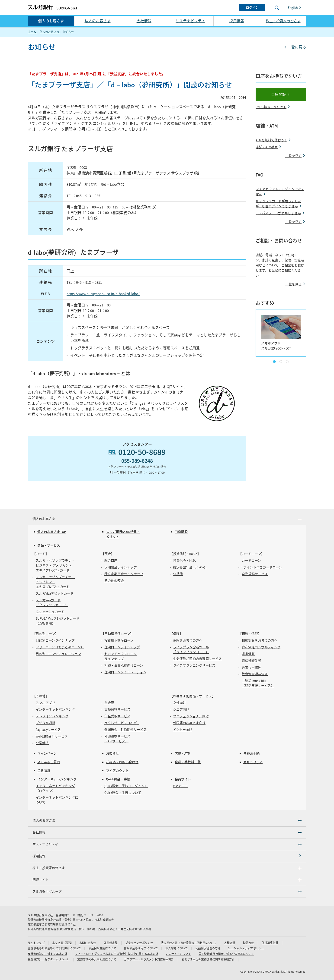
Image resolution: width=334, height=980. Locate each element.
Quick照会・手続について (123, 793)
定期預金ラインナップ (121, 567)
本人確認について (177, 948)
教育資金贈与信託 (255, 674)
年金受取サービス (117, 716)
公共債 (178, 574)
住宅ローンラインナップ (122, 647)
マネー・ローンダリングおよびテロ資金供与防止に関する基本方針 (117, 954)
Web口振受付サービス (52, 736)
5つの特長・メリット (271, 107)
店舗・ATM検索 (267, 147)
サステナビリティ (190, 21)
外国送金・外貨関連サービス (125, 730)
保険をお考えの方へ (188, 640)
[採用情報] (167, 856)
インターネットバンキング (55, 709)
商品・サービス (49, 545)
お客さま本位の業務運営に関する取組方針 (208, 960)
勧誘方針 (248, 943)
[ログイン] (252, 7)
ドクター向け (183, 730)
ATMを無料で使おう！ (271, 140)
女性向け (180, 703)
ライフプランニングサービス (194, 665)
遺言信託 (248, 654)
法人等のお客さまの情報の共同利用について (189, 943)
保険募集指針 (270, 943)
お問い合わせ (88, 943)
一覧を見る (293, 156)
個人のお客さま (51, 21)
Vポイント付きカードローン (262, 567)
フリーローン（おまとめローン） (60, 647)
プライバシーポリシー (139, 943)
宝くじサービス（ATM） (122, 723)
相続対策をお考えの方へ (260, 640)
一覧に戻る (297, 47)
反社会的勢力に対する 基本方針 (48, 954)
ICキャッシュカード (50, 612)
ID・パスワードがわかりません (278, 213)
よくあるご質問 (49, 762)
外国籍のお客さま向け (189, 723)
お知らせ (112, 753)
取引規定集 (111, 943)
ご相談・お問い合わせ (122, 762)
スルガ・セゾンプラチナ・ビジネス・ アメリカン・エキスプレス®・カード (55, 565)
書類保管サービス (117, 709)
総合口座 (111, 561)
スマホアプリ (45, 703)
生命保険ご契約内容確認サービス (197, 659)
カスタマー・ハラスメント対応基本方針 (149, 960)
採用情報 (237, 21)
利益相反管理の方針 (208, 948)
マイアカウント (117, 771)
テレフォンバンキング (52, 716)
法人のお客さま (98, 21)
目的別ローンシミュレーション (58, 654)
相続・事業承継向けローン (124, 665)
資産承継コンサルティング (261, 647)
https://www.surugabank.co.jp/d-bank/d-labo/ (103, 294)
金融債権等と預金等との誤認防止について (54, 948)
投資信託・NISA (184, 561)
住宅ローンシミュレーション (125, 672)
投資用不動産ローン (119, 640)
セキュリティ (253, 762)
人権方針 (230, 943)
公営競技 (42, 743)
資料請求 (44, 771)
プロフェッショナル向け (191, 716)
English (293, 8)
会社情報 (144, 21)
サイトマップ (36, 943)
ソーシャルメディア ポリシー (246, 948)
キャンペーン (47, 753)
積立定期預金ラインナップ (124, 574)
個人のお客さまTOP (52, 532)
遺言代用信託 (251, 667)
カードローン (251, 561)
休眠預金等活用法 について (141, 948)
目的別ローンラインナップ (55, 640)
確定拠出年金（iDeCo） (190, 567)
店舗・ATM (182, 753)
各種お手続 (251, 753)
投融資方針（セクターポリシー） (49, 960)
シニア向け (181, 709)
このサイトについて (178, 954)
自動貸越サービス (255, 574)
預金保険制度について (102, 948)
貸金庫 (109, 703)
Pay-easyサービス (48, 730)
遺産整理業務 (251, 661)
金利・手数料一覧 (188, 762)
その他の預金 (114, 581)
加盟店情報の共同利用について (97, 960)
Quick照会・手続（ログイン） (126, 786)
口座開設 (279, 95)
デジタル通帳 (45, 723)
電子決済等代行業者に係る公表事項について (226, 954)
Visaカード (181, 786)
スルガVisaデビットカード (55, 593)
